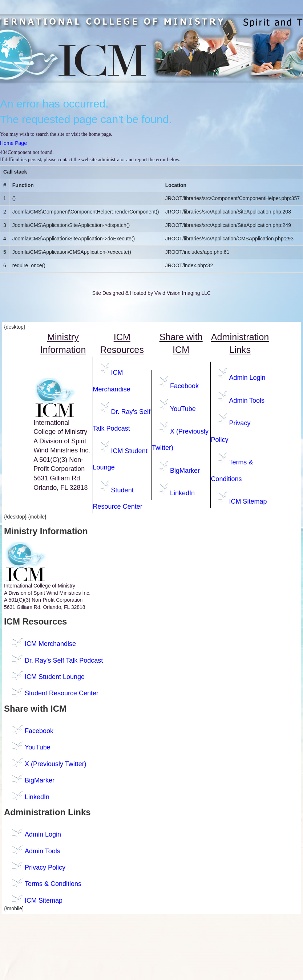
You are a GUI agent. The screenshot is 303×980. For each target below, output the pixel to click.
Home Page (13, 143)
